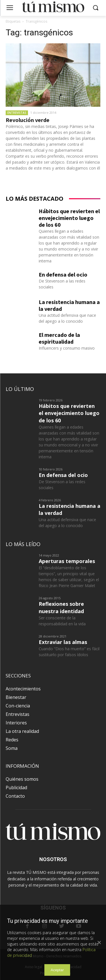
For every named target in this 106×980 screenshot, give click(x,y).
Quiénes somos (22, 779)
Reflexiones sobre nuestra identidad (61, 607)
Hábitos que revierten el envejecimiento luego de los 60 (69, 218)
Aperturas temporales (67, 561)
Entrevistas (17, 113)
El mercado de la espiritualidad (59, 338)
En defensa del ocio (63, 274)
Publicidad (16, 788)
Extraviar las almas (63, 642)
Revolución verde (28, 120)
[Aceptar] (99, 942)
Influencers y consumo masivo (67, 348)
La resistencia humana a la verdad (69, 305)
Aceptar (57, 970)
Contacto (15, 796)
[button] (95, 8)
